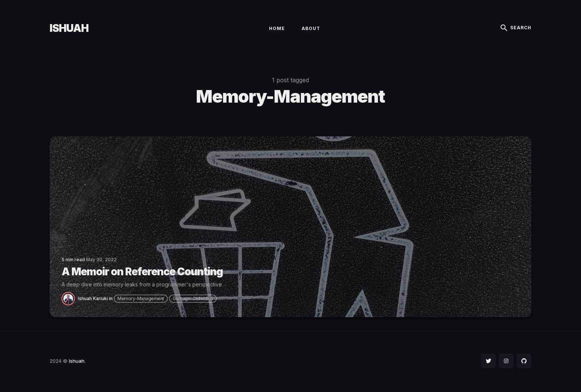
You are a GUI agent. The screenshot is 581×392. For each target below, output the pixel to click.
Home (277, 28)
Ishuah (69, 28)
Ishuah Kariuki (93, 298)
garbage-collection (193, 298)
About (311, 28)
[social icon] (488, 361)
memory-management (141, 298)
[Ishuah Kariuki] (70, 298)
